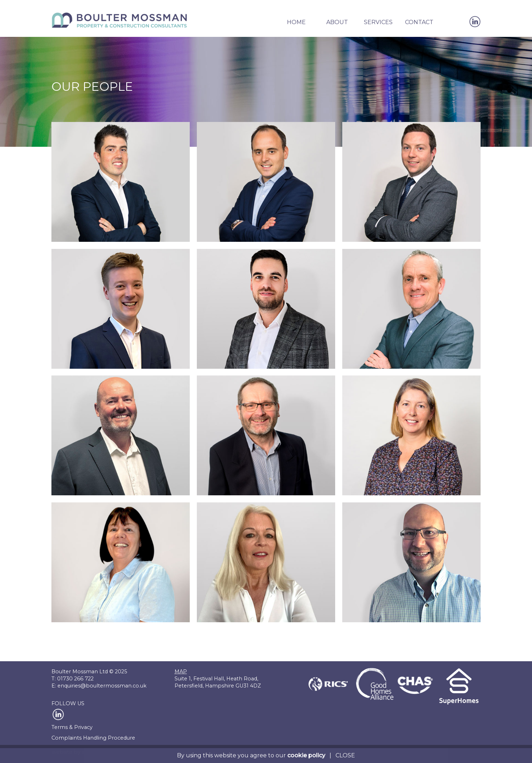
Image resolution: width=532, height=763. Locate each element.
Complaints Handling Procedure (93, 738)
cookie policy (306, 755)
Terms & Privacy (72, 727)
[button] (296, 26)
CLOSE (345, 755)
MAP (181, 672)
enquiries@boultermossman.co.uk (102, 686)
